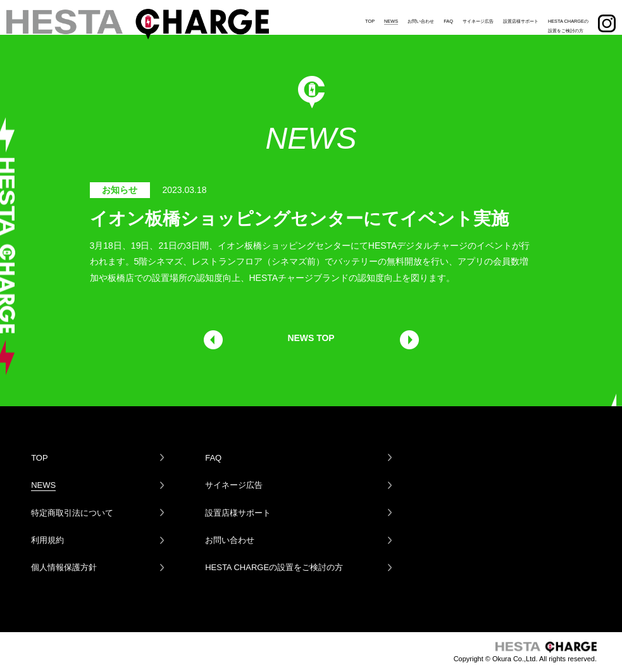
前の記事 (213, 340)
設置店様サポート (521, 16)
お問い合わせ (421, 16)
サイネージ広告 (478, 16)
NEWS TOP (311, 338)
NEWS (391, 16)
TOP (370, 16)
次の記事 (409, 340)
